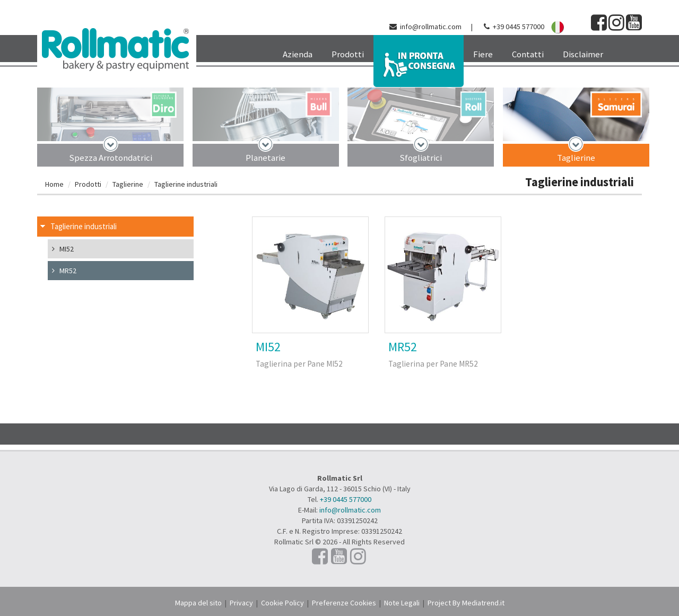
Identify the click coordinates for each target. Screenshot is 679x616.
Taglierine (576, 158)
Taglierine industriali (186, 184)
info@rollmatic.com (431, 27)
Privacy (241, 603)
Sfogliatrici (421, 158)
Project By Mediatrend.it (466, 603)
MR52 (403, 347)
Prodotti (88, 184)
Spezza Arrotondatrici (111, 158)
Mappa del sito (198, 603)
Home (54, 184)
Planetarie (265, 158)
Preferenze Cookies (344, 603)
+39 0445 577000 (519, 27)
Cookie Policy (282, 603)
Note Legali (402, 603)
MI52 (268, 347)
